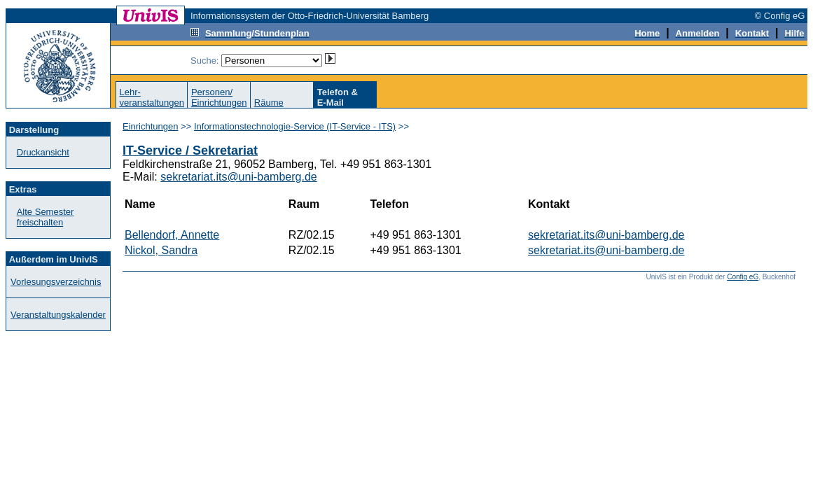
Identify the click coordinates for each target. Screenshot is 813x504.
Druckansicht (43, 152)
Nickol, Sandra (161, 250)
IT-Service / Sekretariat (190, 150)
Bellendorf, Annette (172, 235)
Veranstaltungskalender (58, 315)
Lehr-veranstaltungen (152, 97)
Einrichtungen (151, 126)
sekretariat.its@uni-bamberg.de (238, 177)
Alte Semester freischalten (46, 217)
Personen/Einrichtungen (219, 97)
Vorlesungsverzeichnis (56, 282)
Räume (269, 103)
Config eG (743, 277)
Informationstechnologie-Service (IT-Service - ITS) (295, 126)
